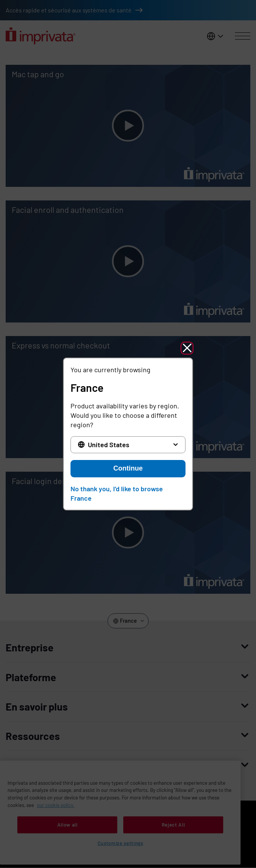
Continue (128, 468)
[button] (187, 348)
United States (109, 445)
